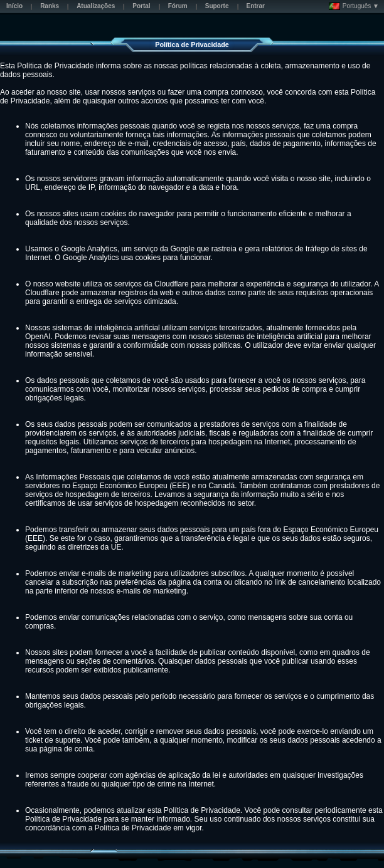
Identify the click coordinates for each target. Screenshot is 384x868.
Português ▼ (354, 6)
